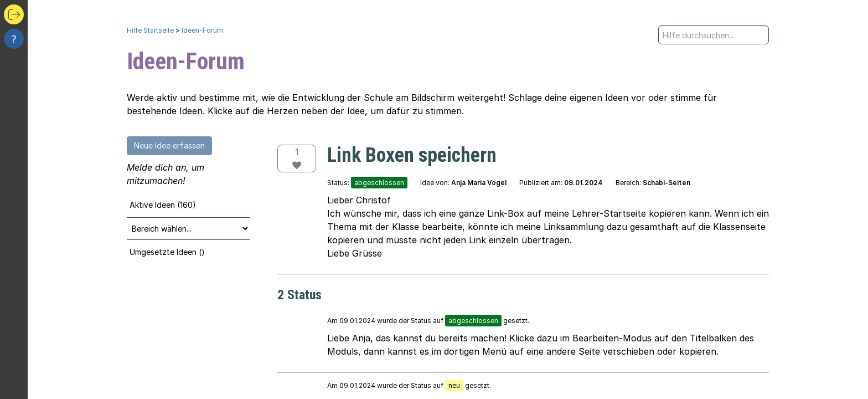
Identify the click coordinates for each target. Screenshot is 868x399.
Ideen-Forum (202, 30)
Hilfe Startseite (150, 30)
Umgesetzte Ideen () (167, 252)
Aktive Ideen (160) (163, 205)
